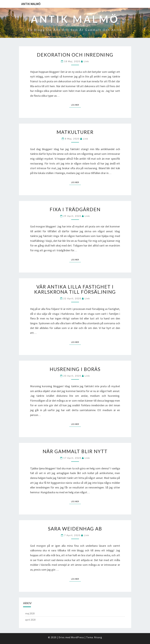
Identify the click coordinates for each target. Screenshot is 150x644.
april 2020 (30, 620)
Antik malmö (31, 4)
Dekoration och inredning (75, 55)
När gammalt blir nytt (75, 451)
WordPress (77, 637)
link (86, 61)
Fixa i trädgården (75, 209)
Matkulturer (75, 132)
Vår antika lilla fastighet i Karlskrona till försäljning (75, 289)
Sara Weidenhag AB (75, 529)
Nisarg (98, 637)
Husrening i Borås (75, 369)
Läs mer (76, 105)
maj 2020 (30, 613)
